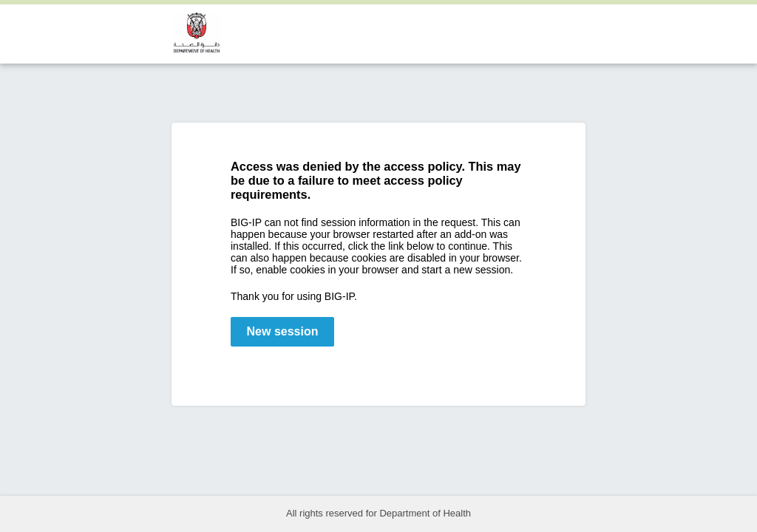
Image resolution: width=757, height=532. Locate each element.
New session (283, 331)
